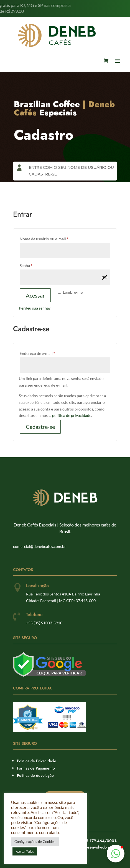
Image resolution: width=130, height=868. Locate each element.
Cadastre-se (40, 427)
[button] (116, 854)
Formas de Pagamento (36, 768)
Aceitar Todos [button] (25, 851)
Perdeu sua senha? (35, 308)
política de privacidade (72, 415)
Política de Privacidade (37, 761)
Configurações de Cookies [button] (35, 842)
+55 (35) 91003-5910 (44, 623)
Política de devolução (35, 775)
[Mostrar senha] (104, 277)
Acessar (35, 295)
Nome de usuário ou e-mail (54, 238)
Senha (36, 265)
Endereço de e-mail (48, 353)
